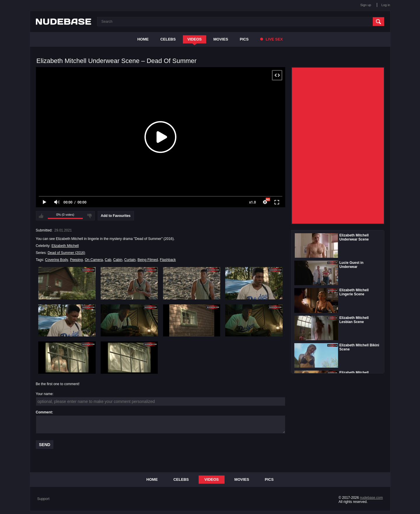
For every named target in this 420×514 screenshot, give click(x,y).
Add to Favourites (116, 216)
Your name (44, 394)
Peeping (76, 260)
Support (43, 499)
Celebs (168, 39)
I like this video (41, 216)
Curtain (130, 260)
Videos (194, 39)
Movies (221, 39)
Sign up (366, 5)
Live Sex (271, 39)
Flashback (168, 260)
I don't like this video (90, 216)
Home (143, 39)
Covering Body (57, 260)
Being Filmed (148, 260)
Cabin (118, 260)
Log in (386, 5)
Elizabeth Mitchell (65, 246)
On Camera (94, 260)
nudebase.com (371, 498)
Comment (44, 412)
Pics (244, 39)
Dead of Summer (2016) (66, 253)
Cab (108, 260)
